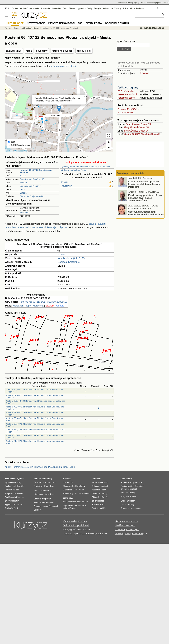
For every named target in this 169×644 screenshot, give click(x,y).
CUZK (82, 258)
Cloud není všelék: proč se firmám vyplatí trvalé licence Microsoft (144, 185)
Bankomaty (47, 479)
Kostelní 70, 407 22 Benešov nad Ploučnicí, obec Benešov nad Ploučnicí (35, 391)
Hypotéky (81, 8)
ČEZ (71, 482)
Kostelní (24, 183)
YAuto (143, 3)
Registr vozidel (127, 486)
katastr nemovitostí (62, 51)
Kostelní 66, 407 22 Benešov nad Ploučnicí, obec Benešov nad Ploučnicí (35, 436)
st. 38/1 (61, 254)
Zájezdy (136, 3)
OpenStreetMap (21, 151)
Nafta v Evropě (69, 508)
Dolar (52, 486)
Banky (37, 479)
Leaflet (8, 151)
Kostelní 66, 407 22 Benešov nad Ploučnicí (60, 28)
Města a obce (98, 482)
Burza (65, 482)
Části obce (140, 134)
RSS (127, 533)
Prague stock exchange (131, 508)
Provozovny (66, 186)
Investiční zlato (74, 502)
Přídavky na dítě (12, 490)
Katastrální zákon (126, 98)
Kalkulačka (108, 8)
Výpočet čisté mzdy (13, 482)
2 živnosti (144, 73)
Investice (67, 479)
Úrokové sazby (40, 482)
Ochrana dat (70, 521)
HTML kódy (138, 533)
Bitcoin (72, 8)
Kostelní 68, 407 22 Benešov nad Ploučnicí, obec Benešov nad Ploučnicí (35, 419)
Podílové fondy (78, 486)
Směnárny (38, 486)
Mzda (47, 494)
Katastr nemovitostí (127, 94)
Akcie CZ (24, 8)
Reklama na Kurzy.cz (127, 521)
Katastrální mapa (22, 306)
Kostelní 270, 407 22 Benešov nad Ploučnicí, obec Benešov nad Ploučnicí (35, 402)
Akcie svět (34, 8)
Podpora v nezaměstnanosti (46, 506)
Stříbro (85, 502)
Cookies (82, 521)
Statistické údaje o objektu (32, 196)
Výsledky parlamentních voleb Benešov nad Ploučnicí (86, 167)
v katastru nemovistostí (63, 66)
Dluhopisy (67, 486)
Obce (126, 134)
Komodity (56, 8)
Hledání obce (15, 23)
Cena (129, 482)
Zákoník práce (98, 501)
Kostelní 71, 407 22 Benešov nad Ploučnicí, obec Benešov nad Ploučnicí (35, 442)
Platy (52, 494)
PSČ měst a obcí (126, 91)
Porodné (50, 502)
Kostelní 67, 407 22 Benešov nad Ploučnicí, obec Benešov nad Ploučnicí (35, 396)
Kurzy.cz (8, 28)
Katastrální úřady (99, 490)
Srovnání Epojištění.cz (129, 109)
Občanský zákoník (100, 497)
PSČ (80, 23)
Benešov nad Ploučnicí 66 (32, 179)
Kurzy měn (45, 8)
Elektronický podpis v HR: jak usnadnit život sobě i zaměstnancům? (145, 198)
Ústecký (23, 193)
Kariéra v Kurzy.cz (125, 525)
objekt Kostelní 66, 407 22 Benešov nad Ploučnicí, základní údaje (40, 467)
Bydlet (159, 3)
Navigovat (24, 213)
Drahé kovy (68, 498)
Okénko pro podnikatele (131, 173)
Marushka (38, 306)
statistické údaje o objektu (53, 227)
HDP (76, 490)
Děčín (23, 190)
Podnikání (96, 479)
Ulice (132, 134)
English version (128, 501)
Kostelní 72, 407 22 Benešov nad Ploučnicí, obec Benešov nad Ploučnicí (35, 413)
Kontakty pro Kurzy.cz (127, 529)
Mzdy (81, 490)
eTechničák (132, 489)
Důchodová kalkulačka (14, 486)
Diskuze (140, 8)
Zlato (65, 8)
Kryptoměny (68, 493)
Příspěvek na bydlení (14, 493)
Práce (125, 8)
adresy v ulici (84, 51)
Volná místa (46, 491)
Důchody (38, 510)
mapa (29, 51)
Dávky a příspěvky (42, 499)
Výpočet (20, 479)
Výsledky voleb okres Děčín (74, 170)
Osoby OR (146, 124)
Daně (94, 508)
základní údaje (14, 51)
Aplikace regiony (128, 88)
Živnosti (64, 182)
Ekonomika (68, 490)
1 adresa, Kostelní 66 (69, 262)
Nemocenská (39, 502)
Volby (123, 496)
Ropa (65, 505)
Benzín (77, 505)
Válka (132, 8)
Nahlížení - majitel (67, 258)
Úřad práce (39, 494)
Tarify (90, 8)
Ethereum (86, 493)
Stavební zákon (98, 505)
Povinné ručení (11, 508)
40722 (23, 176)
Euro (46, 486)
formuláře (101, 508)
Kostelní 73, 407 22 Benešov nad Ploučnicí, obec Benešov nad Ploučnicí (35, 408)
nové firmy (42, 51)
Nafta (84, 505)
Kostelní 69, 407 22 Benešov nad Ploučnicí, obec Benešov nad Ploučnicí (35, 425)
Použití (119, 533)
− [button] (109, 148)
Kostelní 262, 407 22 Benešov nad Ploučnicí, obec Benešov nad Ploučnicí (35, 431)
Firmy (129, 124)
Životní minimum (12, 501)
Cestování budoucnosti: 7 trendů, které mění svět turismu (146, 214)
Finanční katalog (128, 493)
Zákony (118, 8)
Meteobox (151, 3)
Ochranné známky (100, 493)
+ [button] (109, 143)
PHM (71, 505)
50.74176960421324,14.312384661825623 (44, 302)
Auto (123, 482)
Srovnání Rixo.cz (126, 113)
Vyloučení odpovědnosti (76, 525)
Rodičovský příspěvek (14, 497)
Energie (98, 8)
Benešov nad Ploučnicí (30, 186)
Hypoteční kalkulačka (14, 505)
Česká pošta (94, 23)
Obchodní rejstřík (125, 3)
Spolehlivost (137, 482)
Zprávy (15, 8)
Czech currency (127, 505)
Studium (166, 3)
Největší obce (36, 23)
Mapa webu (131, 496)
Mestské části (153, 134)
